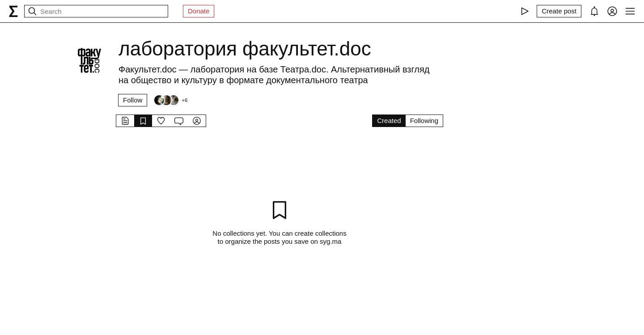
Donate (199, 11)
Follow (133, 100)
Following (424, 121)
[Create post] (559, 11)
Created (389, 121)
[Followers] (170, 100)
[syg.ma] (13, 11)
